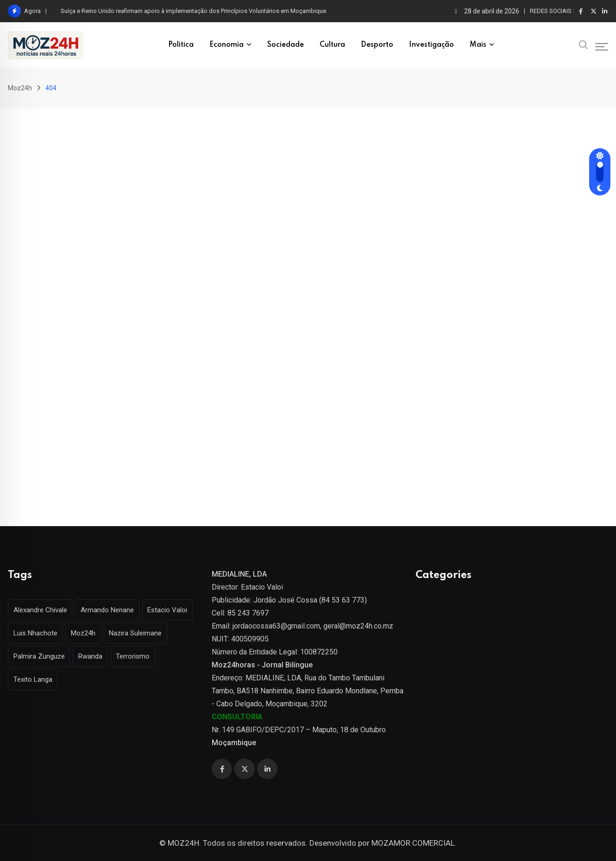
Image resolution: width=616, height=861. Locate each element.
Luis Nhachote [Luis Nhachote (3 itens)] (36, 633)
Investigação (431, 45)
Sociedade (286, 45)
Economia (226, 45)
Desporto (377, 45)
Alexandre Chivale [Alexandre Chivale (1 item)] (41, 610)
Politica (181, 45)
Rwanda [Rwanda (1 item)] (94, 656)
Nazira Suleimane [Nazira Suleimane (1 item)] (141, 633)
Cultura (332, 45)
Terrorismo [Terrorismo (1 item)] (138, 656)
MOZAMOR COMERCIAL (413, 843)
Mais (478, 45)
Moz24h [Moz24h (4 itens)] (86, 633)
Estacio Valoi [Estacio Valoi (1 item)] (173, 610)
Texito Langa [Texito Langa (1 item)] (34, 679)
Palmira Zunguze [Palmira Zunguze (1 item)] (40, 656)
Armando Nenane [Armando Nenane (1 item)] (110, 610)
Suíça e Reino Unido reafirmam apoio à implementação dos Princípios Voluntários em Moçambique (193, 11)
